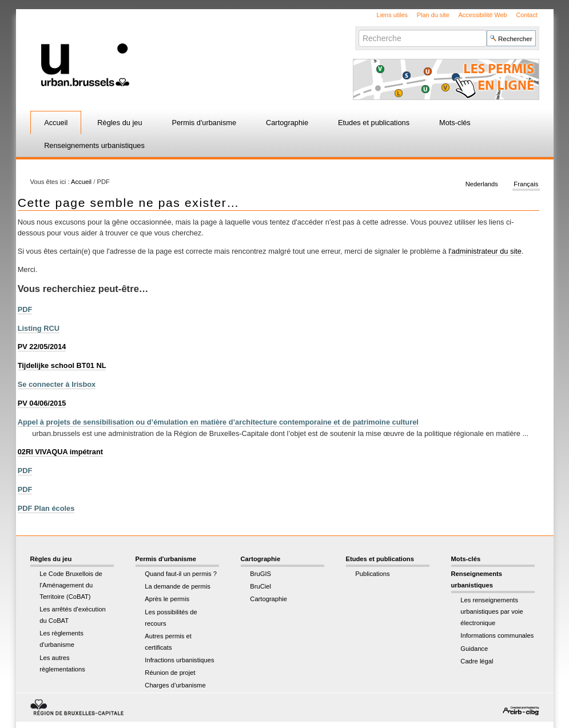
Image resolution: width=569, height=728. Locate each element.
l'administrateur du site (485, 251)
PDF (25, 309)
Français (526, 184)
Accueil (56, 123)
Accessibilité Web (483, 15)
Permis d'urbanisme (204, 123)
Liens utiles (392, 15)
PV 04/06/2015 (42, 403)
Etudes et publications (374, 123)
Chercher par (358, 29)
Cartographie (287, 123)
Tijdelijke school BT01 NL (62, 365)
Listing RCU (39, 328)
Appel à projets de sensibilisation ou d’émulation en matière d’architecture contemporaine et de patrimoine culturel (218, 422)
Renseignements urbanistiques (94, 145)
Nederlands (482, 184)
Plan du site (433, 15)
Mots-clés (455, 123)
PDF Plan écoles (46, 508)
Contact (526, 15)
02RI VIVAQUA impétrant (60, 452)
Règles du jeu (120, 123)
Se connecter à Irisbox (57, 384)
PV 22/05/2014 (42, 347)
